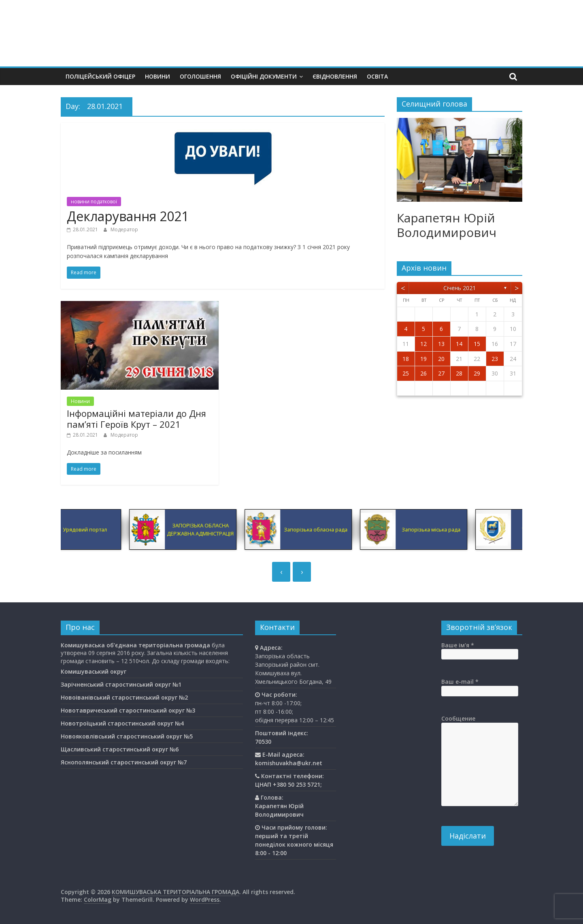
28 (459, 373)
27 (441, 373)
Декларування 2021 (128, 216)
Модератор (124, 229)
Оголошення (200, 76)
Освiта (377, 76)
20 (441, 359)
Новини (157, 76)
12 (423, 344)
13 (441, 344)
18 (406, 359)
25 (406, 373)
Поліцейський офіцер (100, 76)
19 (423, 359)
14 (459, 344)
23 (495, 359)
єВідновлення (335, 76)
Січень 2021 (460, 288)
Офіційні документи (264, 76)
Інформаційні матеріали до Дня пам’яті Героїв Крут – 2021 (136, 418)
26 (423, 373)
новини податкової (94, 202)
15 (477, 344)
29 (477, 373)
